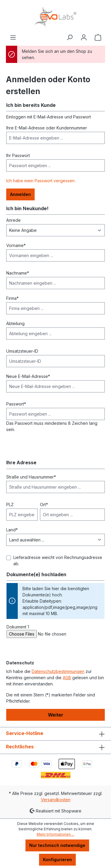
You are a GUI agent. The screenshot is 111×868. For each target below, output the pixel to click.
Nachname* (18, 273)
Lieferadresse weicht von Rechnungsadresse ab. (58, 560)
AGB (67, 678)
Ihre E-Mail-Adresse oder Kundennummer (47, 128)
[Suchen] (70, 37)
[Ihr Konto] (84, 37)
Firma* (12, 298)
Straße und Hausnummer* (31, 477)
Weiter (56, 715)
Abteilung (15, 323)
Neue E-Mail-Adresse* (28, 376)
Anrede (13, 220)
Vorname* (16, 245)
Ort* (44, 505)
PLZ (10, 505)
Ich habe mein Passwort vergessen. (41, 181)
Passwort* (16, 404)
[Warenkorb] (98, 37)
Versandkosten (56, 800)
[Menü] (13, 37)
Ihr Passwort (18, 155)
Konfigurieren (57, 860)
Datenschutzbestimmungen (58, 671)
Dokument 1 (18, 627)
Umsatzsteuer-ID (22, 351)
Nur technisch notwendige (57, 845)
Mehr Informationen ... (55, 834)
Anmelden (20, 194)
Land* (12, 530)
